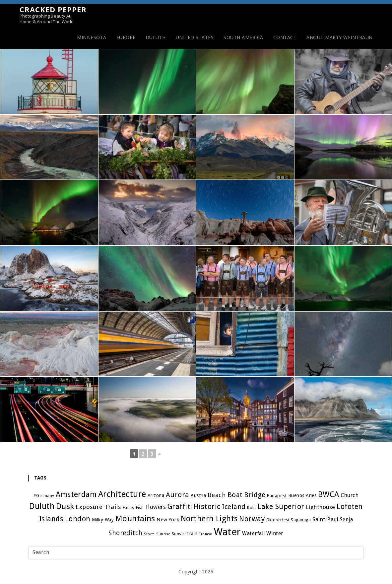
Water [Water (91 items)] (228, 532)
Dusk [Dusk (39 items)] (65, 506)
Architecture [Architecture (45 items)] (122, 494)
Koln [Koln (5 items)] (252, 508)
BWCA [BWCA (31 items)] (329, 494)
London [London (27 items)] (77, 519)
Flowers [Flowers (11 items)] (155, 507)
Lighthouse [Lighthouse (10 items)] (321, 507)
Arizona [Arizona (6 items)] (156, 495)
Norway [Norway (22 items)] (252, 519)
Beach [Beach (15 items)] (217, 495)
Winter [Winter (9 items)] (275, 533)
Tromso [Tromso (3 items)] (206, 534)
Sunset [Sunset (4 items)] (178, 534)
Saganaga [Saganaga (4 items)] (301, 520)
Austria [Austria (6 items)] (198, 495)
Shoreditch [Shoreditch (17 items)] (125, 533)
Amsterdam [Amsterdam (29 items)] (76, 494)
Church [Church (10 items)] (350, 495)
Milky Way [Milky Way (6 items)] (103, 520)
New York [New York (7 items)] (168, 520)
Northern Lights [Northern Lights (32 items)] (209, 519)
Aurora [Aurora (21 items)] (177, 495)
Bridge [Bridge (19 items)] (255, 495)
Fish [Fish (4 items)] (140, 508)
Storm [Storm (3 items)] (149, 534)
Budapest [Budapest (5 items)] (277, 496)
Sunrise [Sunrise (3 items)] (163, 534)
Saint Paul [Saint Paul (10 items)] (326, 519)
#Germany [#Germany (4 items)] (43, 496)
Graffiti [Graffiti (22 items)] (180, 507)
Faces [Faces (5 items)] (128, 508)
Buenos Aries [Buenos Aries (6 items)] (302, 495)
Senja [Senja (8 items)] (347, 520)
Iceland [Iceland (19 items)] (234, 507)
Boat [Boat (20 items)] (235, 495)
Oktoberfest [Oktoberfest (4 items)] (278, 520)
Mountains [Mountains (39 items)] (135, 518)
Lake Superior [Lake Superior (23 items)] (281, 507)
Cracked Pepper (53, 15)
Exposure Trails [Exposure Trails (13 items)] (98, 507)
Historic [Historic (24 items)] (207, 507)
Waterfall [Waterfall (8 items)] (254, 534)
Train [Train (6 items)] (192, 534)
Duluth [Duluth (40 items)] (41, 506)
